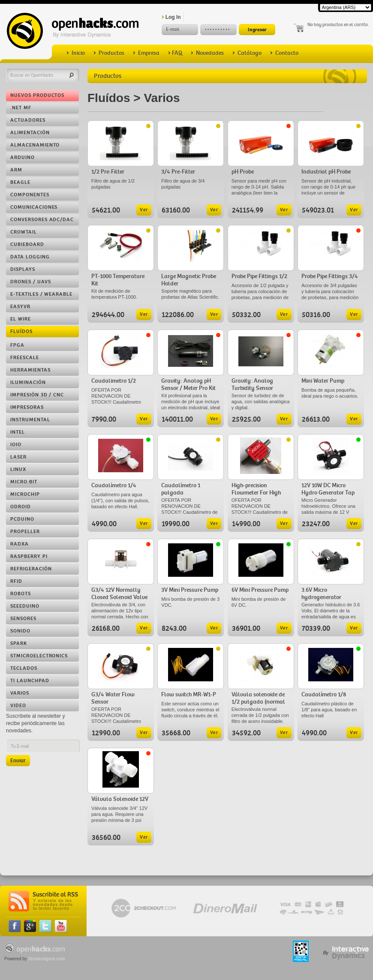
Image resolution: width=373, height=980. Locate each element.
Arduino (23, 157)
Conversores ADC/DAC (42, 220)
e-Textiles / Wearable (41, 294)
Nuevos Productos (37, 95)
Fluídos (21, 331)
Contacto (284, 53)
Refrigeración (31, 569)
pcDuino (22, 519)
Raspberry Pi (29, 556)
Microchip (25, 494)
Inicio (76, 53)
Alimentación (30, 133)
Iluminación (28, 382)
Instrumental (30, 420)
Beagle (20, 182)
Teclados (24, 668)
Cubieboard (27, 244)
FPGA (17, 345)
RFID (16, 581)
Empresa (146, 53)
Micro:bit (24, 482)
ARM (16, 170)
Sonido (20, 631)
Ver (144, 210)
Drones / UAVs (30, 282)
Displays (23, 269)
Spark (19, 643)
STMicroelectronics (39, 656)
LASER (18, 457)
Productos (109, 53)
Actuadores (28, 120)
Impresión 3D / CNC (37, 395)
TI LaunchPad (30, 681)
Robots (21, 594)
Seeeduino (25, 606)
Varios (20, 693)
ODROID (21, 507)
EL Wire (21, 319)
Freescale (25, 358)
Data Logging (30, 257)
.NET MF (21, 108)
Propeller (25, 532)
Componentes (30, 195)
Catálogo (247, 53)
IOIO (16, 445)
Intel (18, 432)
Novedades (207, 53)
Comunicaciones (34, 207)
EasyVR (20, 307)
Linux (18, 469)
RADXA (20, 544)
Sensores (23, 619)
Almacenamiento (35, 145)
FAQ (175, 53)
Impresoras (27, 407)
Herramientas (30, 370)
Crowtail (24, 232)
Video (18, 706)
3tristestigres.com (47, 959)
